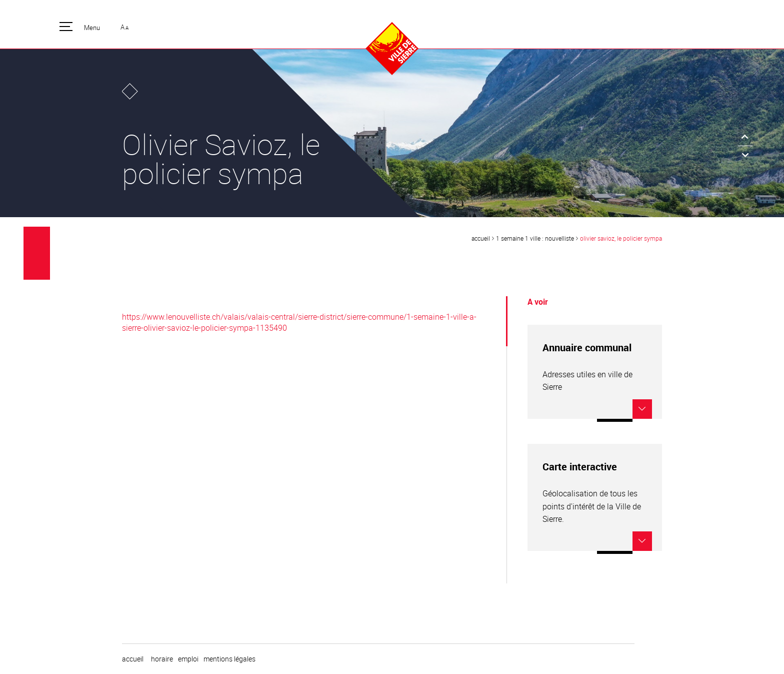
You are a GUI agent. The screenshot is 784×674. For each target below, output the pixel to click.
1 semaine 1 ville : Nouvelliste (535, 238)
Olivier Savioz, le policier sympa (621, 238)
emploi (188, 659)
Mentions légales (229, 659)
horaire (162, 659)
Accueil (481, 238)
